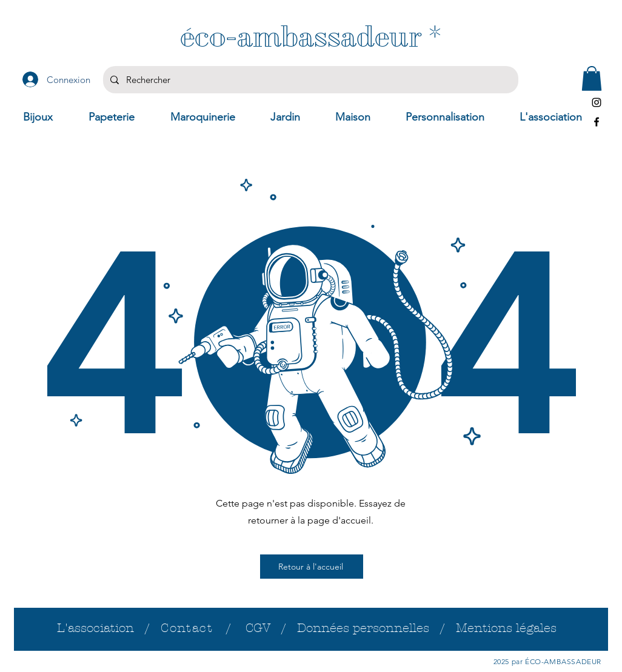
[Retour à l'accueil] (312, 567)
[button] (592, 78)
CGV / (271, 628)
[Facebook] (597, 122)
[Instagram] (597, 102)
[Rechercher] (309, 80)
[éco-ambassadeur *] (311, 37)
